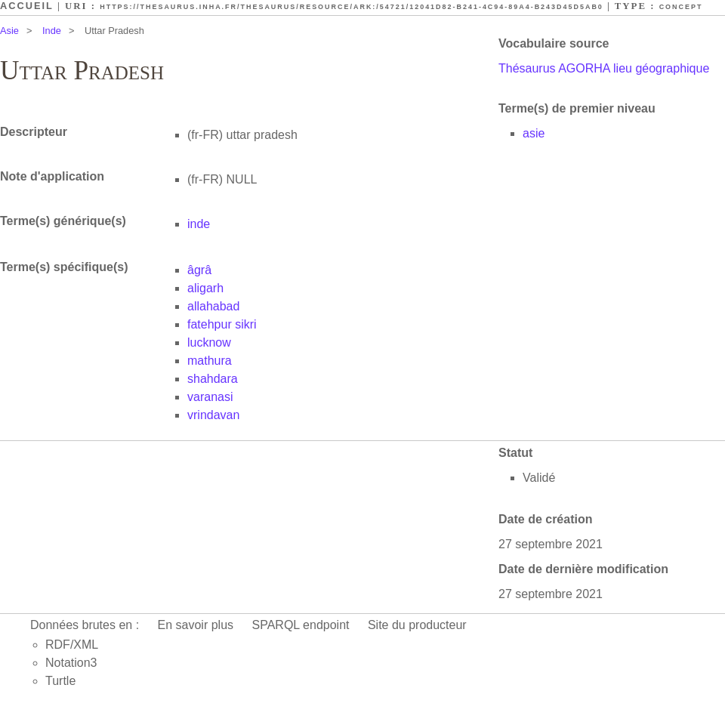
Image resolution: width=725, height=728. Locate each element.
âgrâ (199, 270)
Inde (52, 31)
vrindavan (213, 415)
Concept (681, 7)
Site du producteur (417, 625)
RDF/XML (72, 645)
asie (534, 133)
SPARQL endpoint (301, 625)
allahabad (213, 306)
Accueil (27, 6)
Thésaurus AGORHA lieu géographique (604, 68)
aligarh (205, 288)
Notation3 (71, 663)
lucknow (209, 342)
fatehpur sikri (222, 324)
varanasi (210, 397)
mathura (210, 361)
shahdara (213, 379)
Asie (9, 31)
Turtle (60, 681)
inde (199, 224)
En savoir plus (196, 625)
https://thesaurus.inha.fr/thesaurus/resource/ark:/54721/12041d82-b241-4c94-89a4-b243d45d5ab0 (352, 7)
